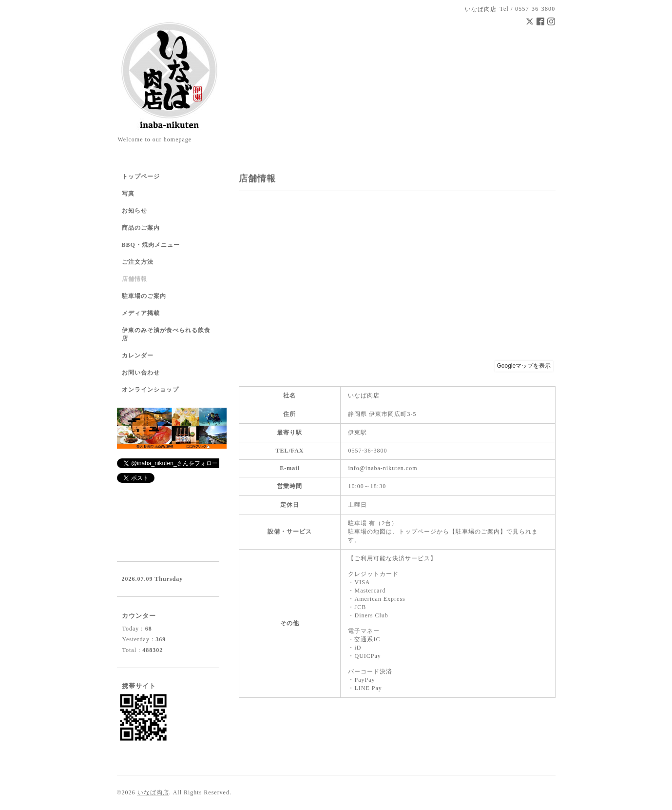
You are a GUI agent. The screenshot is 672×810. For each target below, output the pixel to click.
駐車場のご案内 (144, 296)
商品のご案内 (141, 228)
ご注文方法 (138, 262)
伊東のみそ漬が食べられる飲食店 (166, 334)
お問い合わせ (141, 373)
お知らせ (134, 211)
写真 (128, 194)
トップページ (141, 177)
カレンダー (138, 356)
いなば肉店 (153, 792)
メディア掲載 (141, 313)
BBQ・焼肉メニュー (151, 245)
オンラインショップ (150, 390)
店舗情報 (134, 279)
